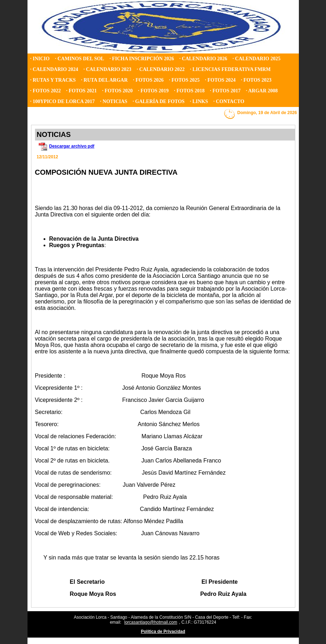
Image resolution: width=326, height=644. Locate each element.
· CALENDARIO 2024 (54, 69)
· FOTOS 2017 (225, 91)
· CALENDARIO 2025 (256, 59)
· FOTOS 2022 (46, 91)
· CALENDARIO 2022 (161, 69)
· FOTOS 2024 (220, 80)
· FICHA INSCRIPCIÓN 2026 (142, 59)
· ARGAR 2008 (262, 91)
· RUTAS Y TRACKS (53, 80)
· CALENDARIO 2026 (203, 59)
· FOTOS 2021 (81, 91)
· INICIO (40, 59)
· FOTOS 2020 (117, 91)
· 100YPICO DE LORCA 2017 (63, 101)
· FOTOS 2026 (149, 80)
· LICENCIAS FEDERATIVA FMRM (230, 69)
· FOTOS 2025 (184, 80)
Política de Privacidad (163, 632)
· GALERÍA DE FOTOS (159, 101)
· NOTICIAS (114, 101)
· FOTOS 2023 (256, 80)
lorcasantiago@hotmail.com (151, 622)
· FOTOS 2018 (189, 91)
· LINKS (199, 101)
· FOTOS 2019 (154, 91)
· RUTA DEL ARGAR (104, 80)
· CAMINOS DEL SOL (80, 59)
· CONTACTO (229, 101)
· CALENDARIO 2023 (107, 69)
